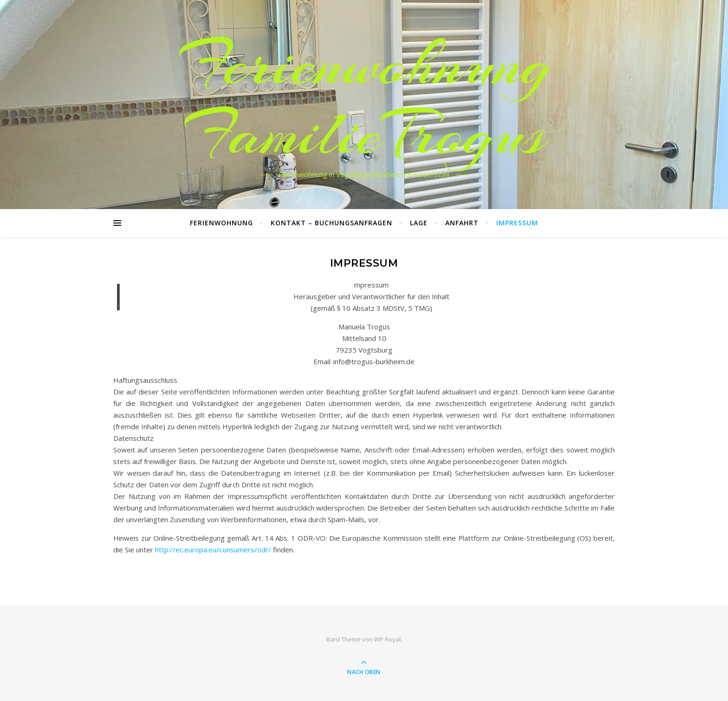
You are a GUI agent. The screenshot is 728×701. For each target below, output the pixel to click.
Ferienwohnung (221, 223)
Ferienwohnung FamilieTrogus (364, 99)
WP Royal (387, 639)
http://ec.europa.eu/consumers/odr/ (213, 550)
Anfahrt (462, 223)
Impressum (517, 223)
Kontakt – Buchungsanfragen (331, 223)
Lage (419, 223)
